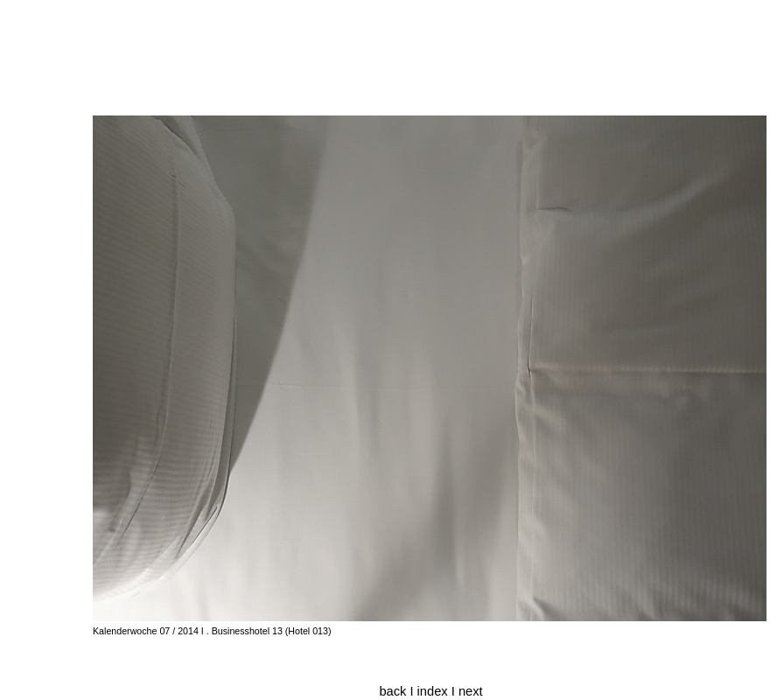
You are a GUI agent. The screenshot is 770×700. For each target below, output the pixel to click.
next (471, 691)
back (392, 691)
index (434, 691)
